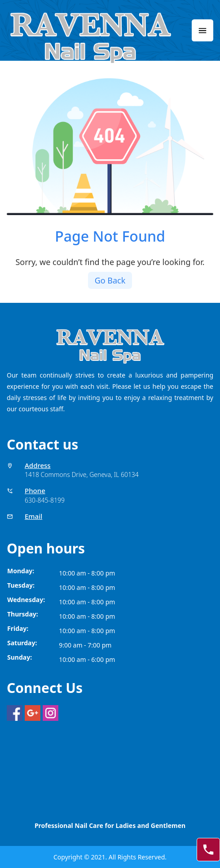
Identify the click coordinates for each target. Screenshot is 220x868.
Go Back (110, 280)
